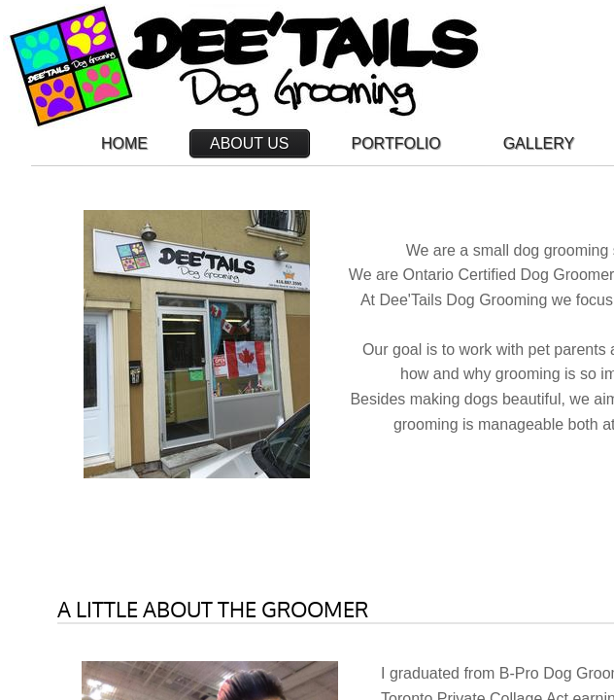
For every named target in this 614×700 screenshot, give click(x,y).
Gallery (539, 143)
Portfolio (396, 143)
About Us (250, 143)
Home (124, 143)
